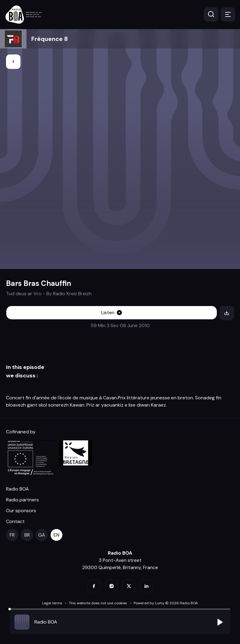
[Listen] (112, 313)
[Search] (211, 14)
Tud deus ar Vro (24, 294)
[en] (56, 535)
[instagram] (111, 586)
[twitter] (129, 586)
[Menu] (228, 14)
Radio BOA (17, 489)
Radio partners (22, 500)
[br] (27, 535)
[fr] (12, 535)
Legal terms (52, 603)
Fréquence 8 (50, 39)
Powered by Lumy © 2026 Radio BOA (166, 603)
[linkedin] (146, 586)
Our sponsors (21, 511)
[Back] (13, 62)
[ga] (42, 535)
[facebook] (94, 586)
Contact (15, 521)
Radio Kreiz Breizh (72, 294)
